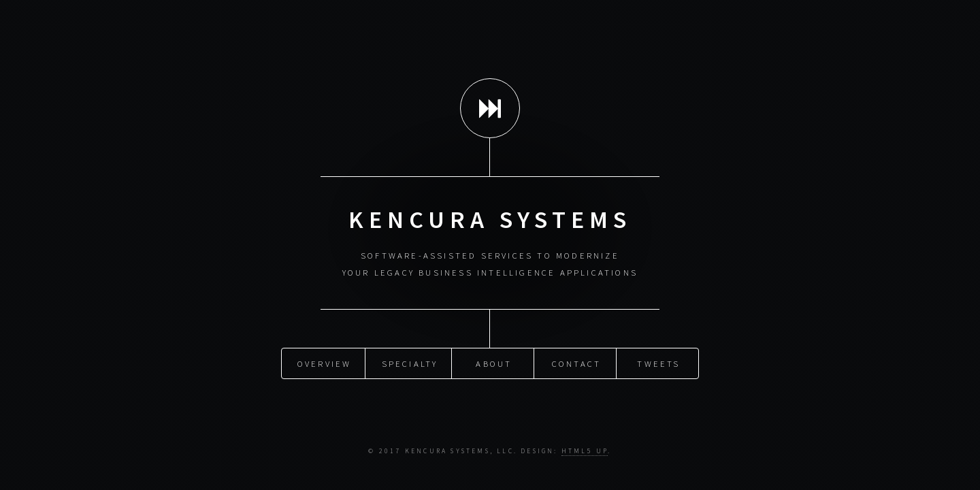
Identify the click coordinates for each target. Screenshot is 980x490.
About (494, 363)
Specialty (410, 363)
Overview (325, 363)
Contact (576, 363)
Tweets (658, 363)
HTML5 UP (585, 451)
